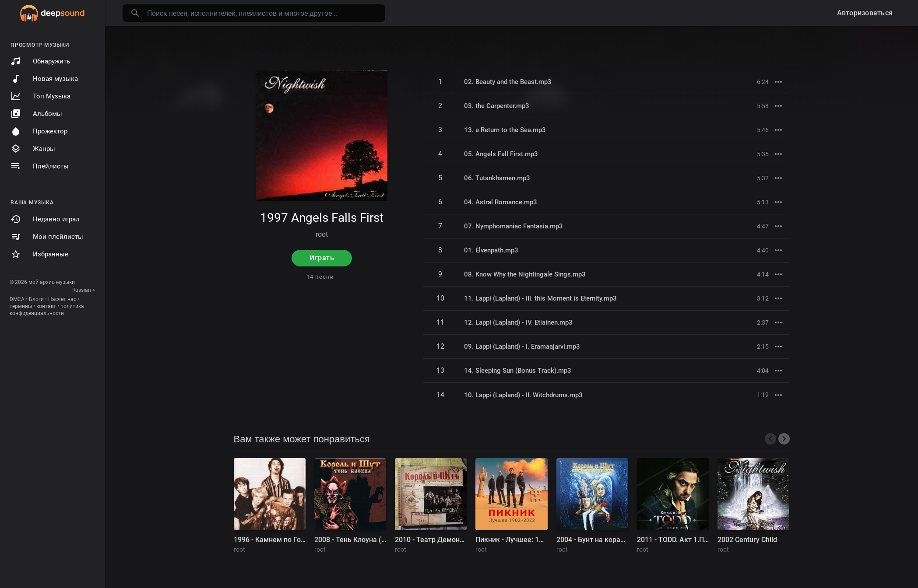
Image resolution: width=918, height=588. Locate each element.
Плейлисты (40, 166)
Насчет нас (62, 299)
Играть (322, 258)
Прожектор (39, 131)
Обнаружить (40, 61)
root (322, 234)
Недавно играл (45, 219)
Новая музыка (44, 79)
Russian (82, 290)
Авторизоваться (865, 13)
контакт (46, 306)
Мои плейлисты (47, 237)
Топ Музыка (40, 96)
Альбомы (36, 114)
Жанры (33, 149)
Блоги (36, 299)
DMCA (17, 299)
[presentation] (770, 439)
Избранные (39, 254)
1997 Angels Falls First (322, 218)
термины (21, 306)
